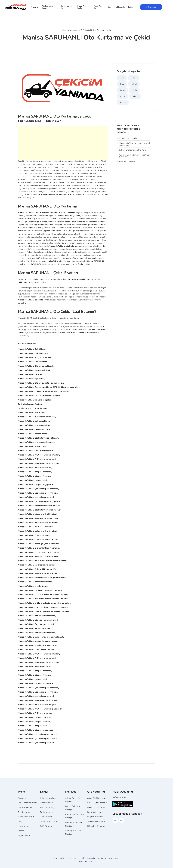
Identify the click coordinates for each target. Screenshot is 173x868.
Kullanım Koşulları (48, 798)
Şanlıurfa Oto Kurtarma (97, 822)
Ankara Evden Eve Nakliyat (73, 800)
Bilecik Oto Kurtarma (96, 808)
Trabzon (123, 96)
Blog (110, 7)
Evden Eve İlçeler (81, 7)
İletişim (131, 7)
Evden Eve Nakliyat (26, 817)
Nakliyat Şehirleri (25, 808)
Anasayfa (34, 7)
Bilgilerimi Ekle (24, 836)
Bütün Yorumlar (47, 826)
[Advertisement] (63, 143)
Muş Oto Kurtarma (95, 817)
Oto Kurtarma (24, 812)
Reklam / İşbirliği (47, 808)
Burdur (122, 84)
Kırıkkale (135, 96)
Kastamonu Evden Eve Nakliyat (75, 816)
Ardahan (123, 103)
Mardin (134, 90)
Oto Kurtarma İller (66, 7)
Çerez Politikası (46, 803)
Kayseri (122, 90)
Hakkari (134, 84)
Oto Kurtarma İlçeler (47, 7)
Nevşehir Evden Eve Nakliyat (73, 824)
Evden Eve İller (98, 7)
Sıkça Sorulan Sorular (49, 822)
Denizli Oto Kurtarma (96, 812)
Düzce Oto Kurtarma (96, 826)
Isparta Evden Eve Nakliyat (73, 808)
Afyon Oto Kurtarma (96, 798)
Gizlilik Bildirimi (46, 817)
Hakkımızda (120, 7)
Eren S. (91, 862)
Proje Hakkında (47, 812)
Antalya (133, 78)
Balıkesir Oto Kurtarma (97, 803)
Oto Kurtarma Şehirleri (27, 803)
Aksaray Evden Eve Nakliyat (73, 833)
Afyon (122, 78)
